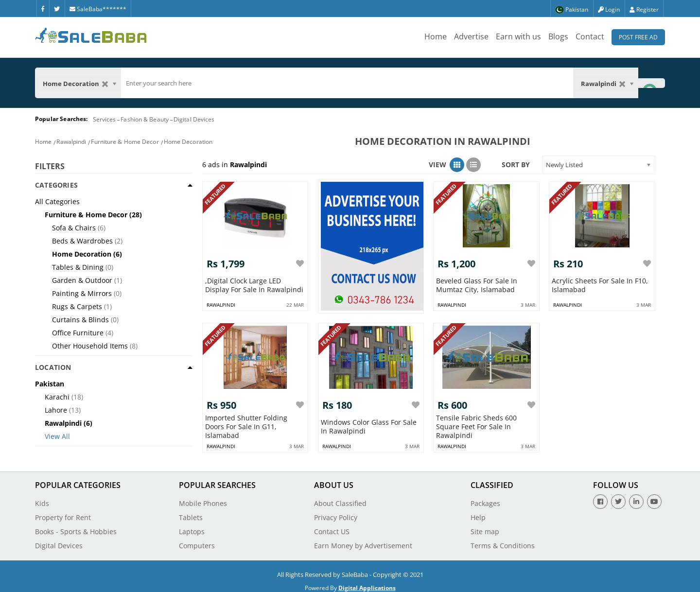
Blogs (558, 36)
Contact (590, 36)
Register (644, 9)
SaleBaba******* (98, 9)
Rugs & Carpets (77, 306)
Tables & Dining (78, 267)
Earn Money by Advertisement (363, 541)
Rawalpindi (71, 142)
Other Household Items (90, 346)
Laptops (192, 527)
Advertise (471, 36)
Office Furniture (78, 333)
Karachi (57, 397)
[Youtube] (654, 497)
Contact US (332, 527)
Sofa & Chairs (74, 228)
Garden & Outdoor (82, 280)
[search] (347, 83)
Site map (485, 527)
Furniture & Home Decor (125, 142)
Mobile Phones (203, 498)
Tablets (191, 513)
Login (609, 9)
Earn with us (518, 36)
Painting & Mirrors (82, 293)
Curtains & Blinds (80, 320)
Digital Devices (194, 119)
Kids (42, 498)
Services (105, 119)
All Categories (57, 201)
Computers (197, 541)
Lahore (56, 410)
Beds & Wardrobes (82, 241)
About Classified (340, 498)
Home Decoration (188, 142)
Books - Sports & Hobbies (76, 527)
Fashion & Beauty (145, 119)
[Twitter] (57, 8)
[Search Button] (651, 83)
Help (478, 513)
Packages (485, 498)
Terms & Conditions (503, 541)
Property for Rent (63, 513)
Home (436, 36)
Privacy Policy (336, 513)
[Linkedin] (636, 497)
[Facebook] (43, 8)
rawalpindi (221, 302)
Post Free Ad (638, 37)
